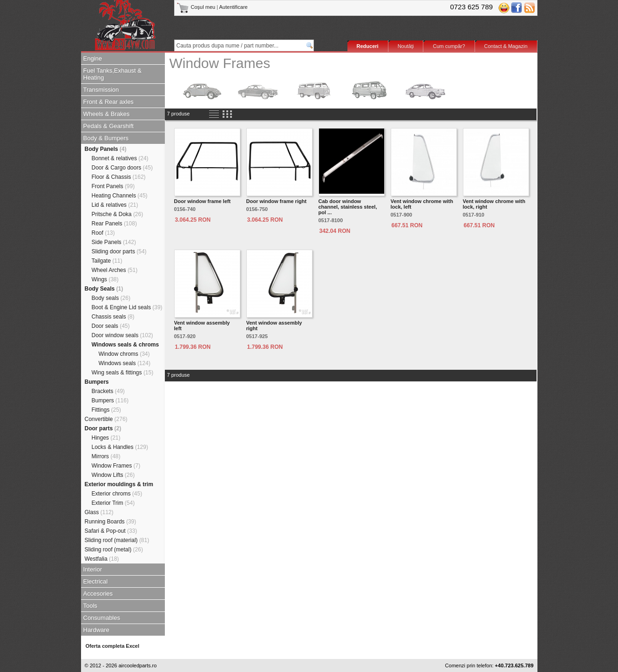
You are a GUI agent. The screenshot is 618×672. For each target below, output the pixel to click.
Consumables (102, 618)
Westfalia (102, 559)
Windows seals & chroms (126, 345)
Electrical (96, 581)
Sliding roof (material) (117, 540)
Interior (93, 569)
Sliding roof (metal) (114, 550)
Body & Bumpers (106, 138)
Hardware (96, 630)
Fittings (106, 410)
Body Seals (104, 289)
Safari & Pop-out (111, 531)
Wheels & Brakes (107, 114)
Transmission (101, 90)
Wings (105, 279)
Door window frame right (277, 201)
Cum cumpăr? (449, 46)
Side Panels (114, 242)
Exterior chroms (117, 494)
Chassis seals (113, 317)
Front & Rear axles (109, 102)
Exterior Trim (113, 503)
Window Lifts (113, 475)
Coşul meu (197, 7)
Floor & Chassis (119, 177)
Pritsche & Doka (118, 214)
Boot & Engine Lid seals (127, 307)
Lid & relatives (115, 205)
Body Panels (106, 149)
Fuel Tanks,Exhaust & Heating (113, 74)
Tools (90, 606)
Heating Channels (120, 196)
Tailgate (107, 261)
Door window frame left (203, 201)
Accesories (98, 594)
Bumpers (97, 382)
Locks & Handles (120, 447)
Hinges (106, 438)
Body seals (111, 298)
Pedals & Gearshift (109, 126)
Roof (103, 233)
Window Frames (116, 466)
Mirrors (106, 456)
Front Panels (113, 186)
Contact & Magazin (506, 46)
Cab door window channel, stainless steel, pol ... (348, 207)
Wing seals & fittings (123, 373)
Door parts (103, 428)
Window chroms (124, 354)
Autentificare (234, 7)
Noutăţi (406, 46)
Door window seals (122, 335)
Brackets (108, 391)
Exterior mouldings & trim (119, 484)
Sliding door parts (119, 251)
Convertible (106, 419)
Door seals (111, 326)
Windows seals (125, 363)
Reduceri (368, 46)
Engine (93, 58)
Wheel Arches (115, 270)
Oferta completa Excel (113, 646)
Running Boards (111, 522)
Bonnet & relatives (120, 158)
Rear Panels (114, 224)
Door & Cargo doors (122, 168)
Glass (99, 512)
